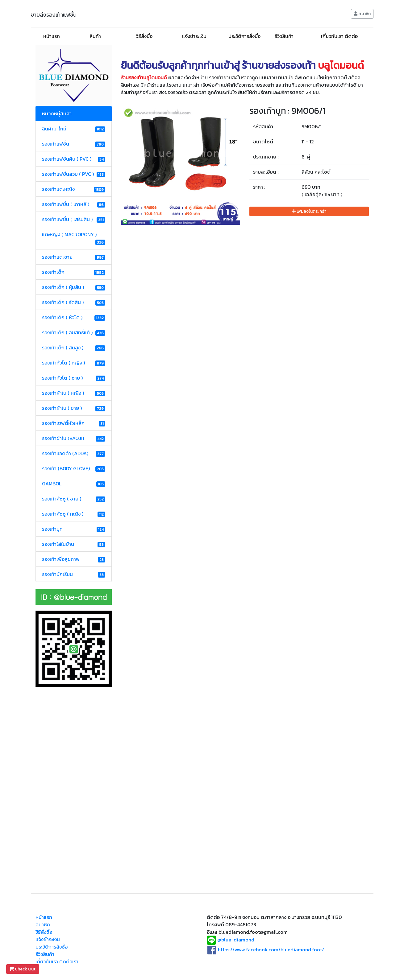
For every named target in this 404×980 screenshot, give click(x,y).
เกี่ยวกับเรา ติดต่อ (339, 36)
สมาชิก (362, 14)
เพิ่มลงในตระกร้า (309, 211)
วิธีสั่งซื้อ (144, 36)
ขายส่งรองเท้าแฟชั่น (54, 15)
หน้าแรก (52, 36)
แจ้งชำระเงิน (194, 36)
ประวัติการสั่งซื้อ (244, 36)
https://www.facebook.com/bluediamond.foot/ (271, 949)
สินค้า (95, 36)
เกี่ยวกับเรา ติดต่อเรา (57, 961)
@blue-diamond (236, 940)
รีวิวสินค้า (284, 36)
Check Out (23, 969)
